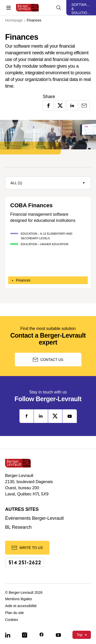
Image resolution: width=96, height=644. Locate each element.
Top (79, 635)
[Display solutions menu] (81, 8)
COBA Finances (31, 205)
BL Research (18, 527)
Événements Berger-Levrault (34, 518)
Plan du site (14, 613)
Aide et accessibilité (21, 606)
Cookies (12, 620)
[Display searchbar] (59, 8)
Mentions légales (19, 599)
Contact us (48, 360)
